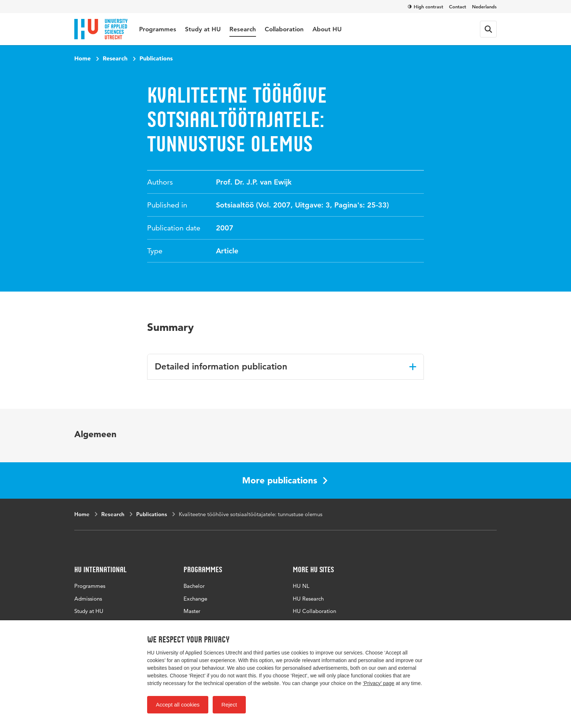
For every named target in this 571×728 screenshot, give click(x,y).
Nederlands (484, 7)
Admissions (88, 599)
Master (192, 611)
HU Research (308, 599)
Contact (458, 7)
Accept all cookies (178, 705)
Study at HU (203, 29)
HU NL (301, 586)
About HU (327, 29)
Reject (229, 705)
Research (243, 29)
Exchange (195, 599)
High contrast (426, 7)
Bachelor (194, 586)
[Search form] (488, 29)
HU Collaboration (314, 611)
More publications (285, 480)
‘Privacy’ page (379, 683)
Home (82, 58)
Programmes (158, 29)
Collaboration (284, 29)
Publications (156, 58)
